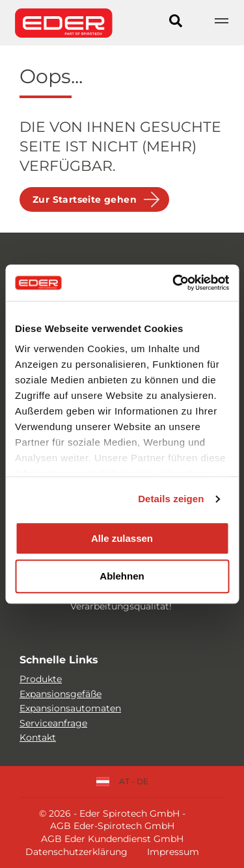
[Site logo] (64, 23)
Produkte (41, 679)
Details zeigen (171, 499)
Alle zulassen (122, 538)
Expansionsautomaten (70, 708)
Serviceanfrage (53, 723)
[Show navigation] (221, 23)
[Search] (176, 23)
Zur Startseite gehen (85, 199)
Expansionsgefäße (61, 694)
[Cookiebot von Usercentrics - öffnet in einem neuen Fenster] (174, 283)
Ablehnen (122, 577)
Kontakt (38, 737)
